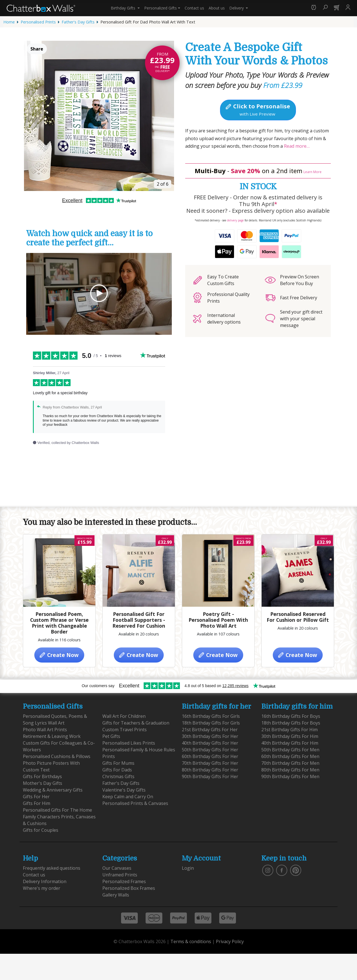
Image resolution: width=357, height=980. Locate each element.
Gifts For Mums (118, 763)
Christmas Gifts (118, 776)
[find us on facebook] (282, 870)
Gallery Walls (116, 895)
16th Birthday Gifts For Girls (211, 716)
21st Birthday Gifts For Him (290, 730)
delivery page (235, 220)
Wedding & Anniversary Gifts (53, 790)
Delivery (237, 8)
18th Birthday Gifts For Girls (211, 723)
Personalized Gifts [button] (161, 8)
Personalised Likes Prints (129, 743)
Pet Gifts (111, 736)
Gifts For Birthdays (42, 776)
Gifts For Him (37, 803)
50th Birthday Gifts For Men (290, 750)
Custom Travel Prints (125, 730)
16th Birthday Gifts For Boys (291, 716)
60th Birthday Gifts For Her (210, 756)
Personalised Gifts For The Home (57, 810)
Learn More (313, 172)
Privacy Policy (230, 941)
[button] (314, 8)
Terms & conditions (191, 941)
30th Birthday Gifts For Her (210, 736)
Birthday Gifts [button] (124, 8)
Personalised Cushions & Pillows (57, 756)
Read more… (296, 146)
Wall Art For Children (124, 716)
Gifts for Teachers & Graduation (136, 723)
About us (217, 8)
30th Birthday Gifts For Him (290, 736)
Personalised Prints (38, 22)
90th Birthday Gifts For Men (290, 776)
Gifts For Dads (117, 770)
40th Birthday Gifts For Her (210, 743)
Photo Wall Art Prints (45, 730)
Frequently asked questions (52, 868)
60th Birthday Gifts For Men (290, 756)
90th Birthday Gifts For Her (210, 776)
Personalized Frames (124, 881)
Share (37, 49)
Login (188, 868)
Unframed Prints (120, 875)
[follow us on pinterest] (296, 870)
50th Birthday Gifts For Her (210, 750)
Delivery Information (45, 881)
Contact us (194, 8)
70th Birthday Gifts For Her (210, 763)
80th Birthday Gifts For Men (290, 770)
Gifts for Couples (41, 830)
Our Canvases (117, 868)
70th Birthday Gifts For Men (290, 763)
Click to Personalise (257, 109)
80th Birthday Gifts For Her (210, 770)
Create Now (59, 655)
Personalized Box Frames (129, 888)
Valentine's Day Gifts (124, 790)
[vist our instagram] (268, 870)
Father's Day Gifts (78, 22)
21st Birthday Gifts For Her (210, 730)
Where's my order (42, 888)
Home (9, 22)
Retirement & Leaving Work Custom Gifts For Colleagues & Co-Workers (59, 743)
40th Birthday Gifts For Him (290, 743)
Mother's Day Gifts (43, 783)
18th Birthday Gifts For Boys (291, 723)
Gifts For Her (36, 797)
